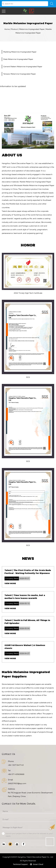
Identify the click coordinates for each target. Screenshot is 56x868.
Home (7, 29)
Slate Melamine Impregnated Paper (18, 59)
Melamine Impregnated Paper (32, 29)
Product (14, 29)
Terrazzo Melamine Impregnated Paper (20, 74)
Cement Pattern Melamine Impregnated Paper (23, 67)
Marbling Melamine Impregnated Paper (20, 52)
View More (10, 583)
